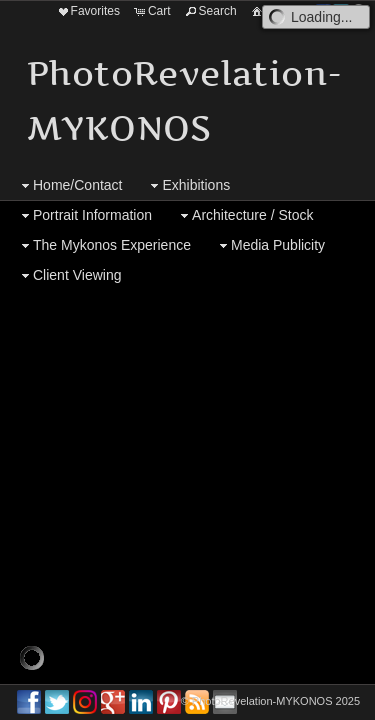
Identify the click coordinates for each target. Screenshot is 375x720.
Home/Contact (69, 185)
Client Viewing (69, 275)
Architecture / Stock (244, 215)
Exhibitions (188, 185)
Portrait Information (84, 215)
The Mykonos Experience (104, 245)
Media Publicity (270, 245)
